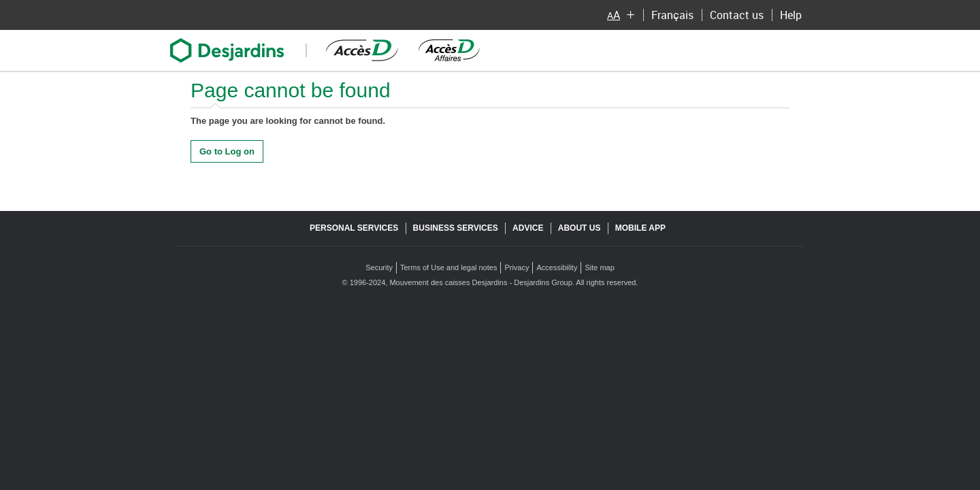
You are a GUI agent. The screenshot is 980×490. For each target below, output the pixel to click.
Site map (599, 267)
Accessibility (557, 267)
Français (672, 17)
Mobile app (640, 228)
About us (579, 228)
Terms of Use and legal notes (448, 267)
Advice (528, 228)
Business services (456, 228)
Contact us (739, 17)
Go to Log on (227, 151)
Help (793, 17)
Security (379, 267)
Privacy (517, 267)
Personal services (354, 228)
